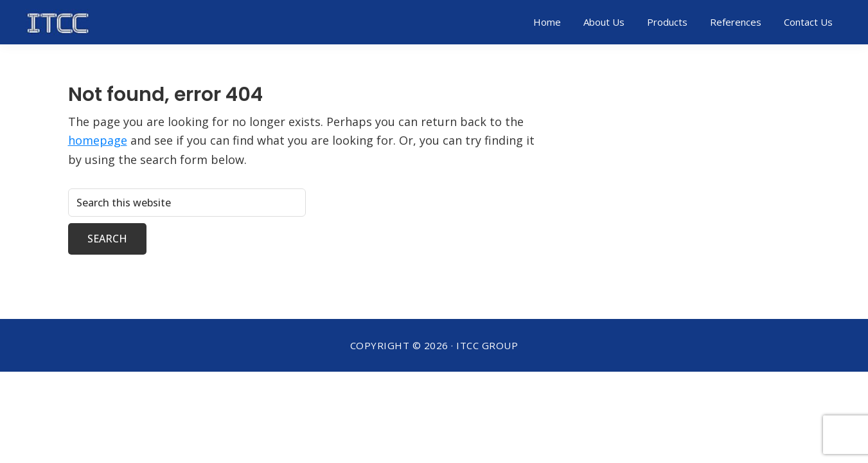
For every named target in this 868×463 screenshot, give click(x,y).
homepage (98, 140)
